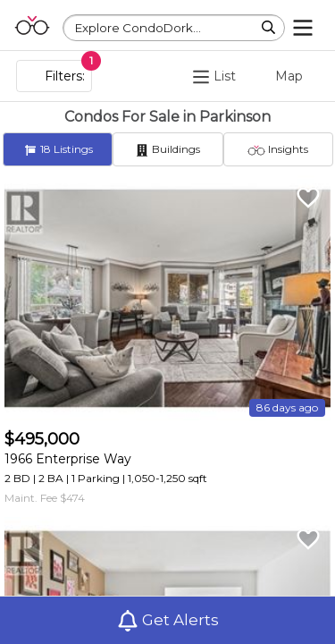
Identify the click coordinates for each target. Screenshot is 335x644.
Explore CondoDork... (138, 28)
